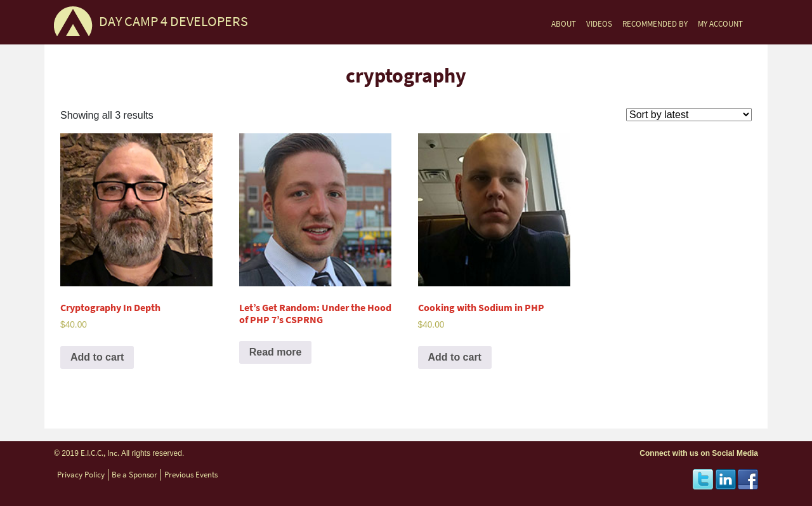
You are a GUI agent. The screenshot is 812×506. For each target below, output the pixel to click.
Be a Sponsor (134, 475)
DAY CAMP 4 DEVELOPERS (174, 21)
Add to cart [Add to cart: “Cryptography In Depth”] (97, 357)
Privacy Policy (81, 475)
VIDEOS (599, 24)
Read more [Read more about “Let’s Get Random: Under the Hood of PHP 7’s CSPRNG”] (276, 352)
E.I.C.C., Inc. (100, 453)
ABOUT (564, 24)
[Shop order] (689, 115)
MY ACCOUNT (720, 24)
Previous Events (191, 475)
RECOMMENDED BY (655, 24)
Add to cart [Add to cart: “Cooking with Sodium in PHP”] (455, 357)
